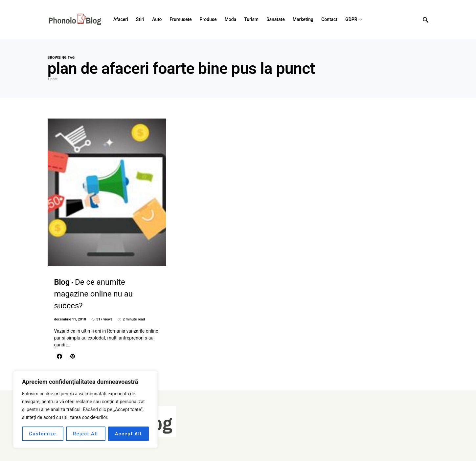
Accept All (128, 434)
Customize (43, 434)
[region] (85, 409)
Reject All (86, 434)
